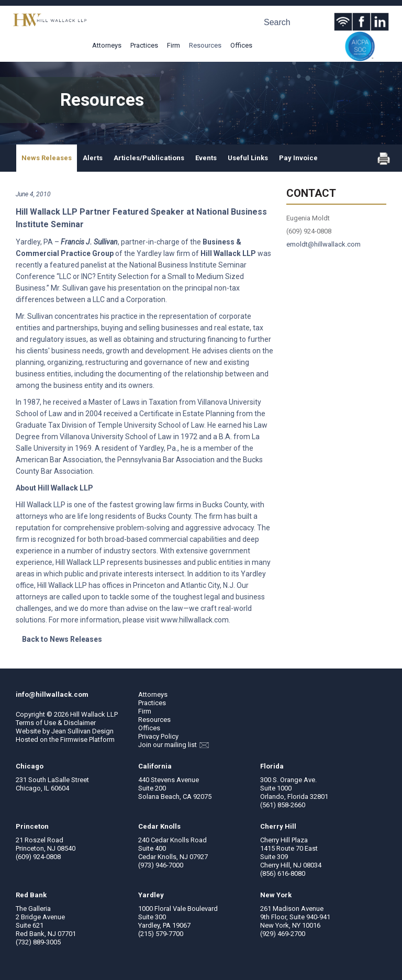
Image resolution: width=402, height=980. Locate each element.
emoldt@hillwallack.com (323, 244)
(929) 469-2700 (283, 934)
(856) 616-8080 (283, 873)
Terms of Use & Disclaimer (56, 723)
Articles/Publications (149, 158)
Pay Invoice (298, 158)
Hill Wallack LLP (94, 714)
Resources (205, 45)
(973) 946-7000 (161, 865)
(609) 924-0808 (38, 857)
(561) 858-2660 (283, 805)
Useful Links (248, 158)
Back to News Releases (62, 639)
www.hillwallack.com (195, 620)
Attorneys (107, 45)
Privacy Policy (158, 736)
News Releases (47, 158)
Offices (241, 45)
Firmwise (74, 739)
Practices (144, 45)
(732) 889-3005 (38, 942)
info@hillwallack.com (52, 694)
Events (206, 158)
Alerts (93, 158)
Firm (174, 45)
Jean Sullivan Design (82, 731)
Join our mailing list (174, 745)
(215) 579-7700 (161, 934)
